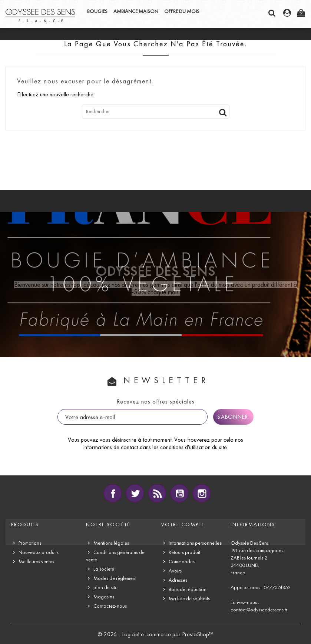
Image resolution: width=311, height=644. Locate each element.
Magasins (104, 597)
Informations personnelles (195, 543)
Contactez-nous (110, 606)
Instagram (202, 493)
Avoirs (175, 571)
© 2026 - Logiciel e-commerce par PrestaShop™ (155, 634)
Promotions (30, 543)
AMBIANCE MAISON (136, 11)
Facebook (113, 493)
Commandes (182, 562)
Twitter (135, 493)
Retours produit (184, 552)
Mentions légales (111, 543)
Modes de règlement (115, 578)
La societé (104, 569)
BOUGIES (97, 11)
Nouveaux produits (39, 552)
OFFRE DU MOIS (182, 11)
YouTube (179, 493)
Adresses (178, 580)
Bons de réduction (188, 589)
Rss (157, 493)
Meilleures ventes (36, 562)
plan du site (105, 587)
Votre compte (183, 525)
